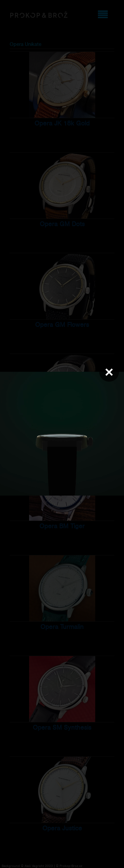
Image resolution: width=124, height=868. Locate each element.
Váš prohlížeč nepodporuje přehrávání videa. (62, 434)
